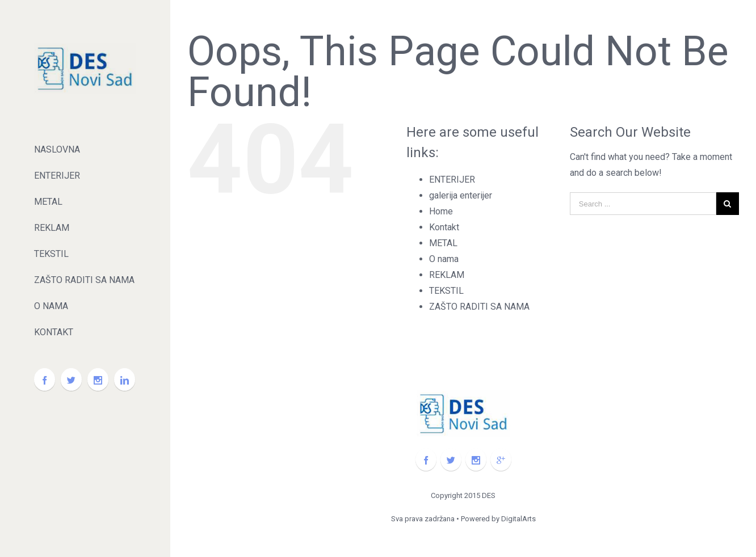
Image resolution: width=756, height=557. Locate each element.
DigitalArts (518, 519)
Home (441, 211)
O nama (444, 259)
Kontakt (444, 227)
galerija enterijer (461, 195)
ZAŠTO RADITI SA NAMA (479, 307)
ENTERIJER (452, 180)
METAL (443, 243)
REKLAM (447, 275)
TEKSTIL (446, 291)
